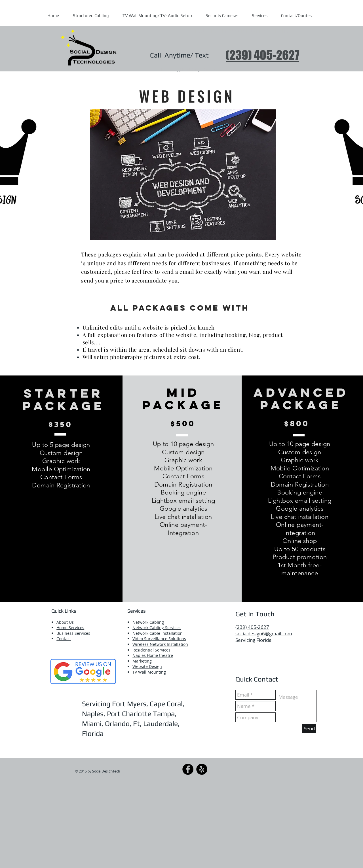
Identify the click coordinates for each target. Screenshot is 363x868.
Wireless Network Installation (160, 644)
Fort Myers (129, 704)
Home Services (70, 628)
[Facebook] (188, 769)
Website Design (147, 666)
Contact (64, 639)
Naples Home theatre (153, 655)
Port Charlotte (129, 714)
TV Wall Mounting (149, 672)
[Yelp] (202, 769)
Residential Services (151, 650)
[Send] (309, 728)
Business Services (73, 633)
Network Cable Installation (158, 633)
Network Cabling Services (157, 628)
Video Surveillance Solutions (159, 639)
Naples (93, 714)
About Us (65, 622)
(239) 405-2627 (262, 55)
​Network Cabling (148, 622)
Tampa (164, 714)
